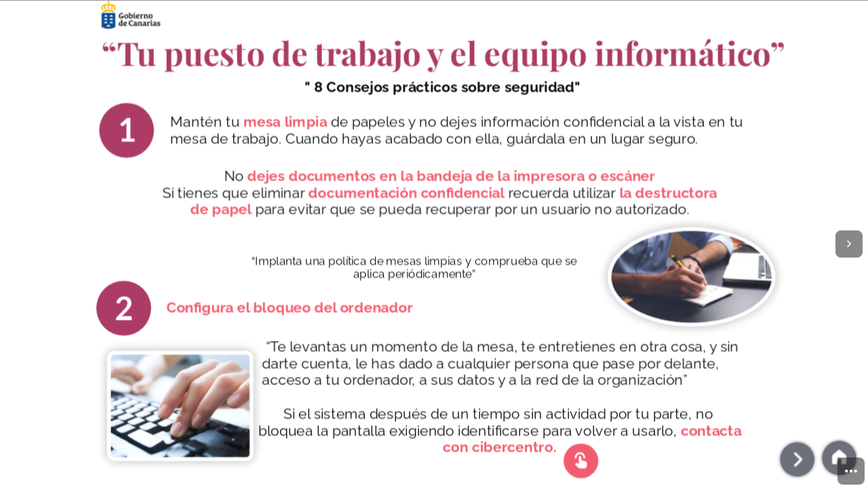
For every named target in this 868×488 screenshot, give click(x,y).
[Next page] (849, 244)
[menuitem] (851, 471)
